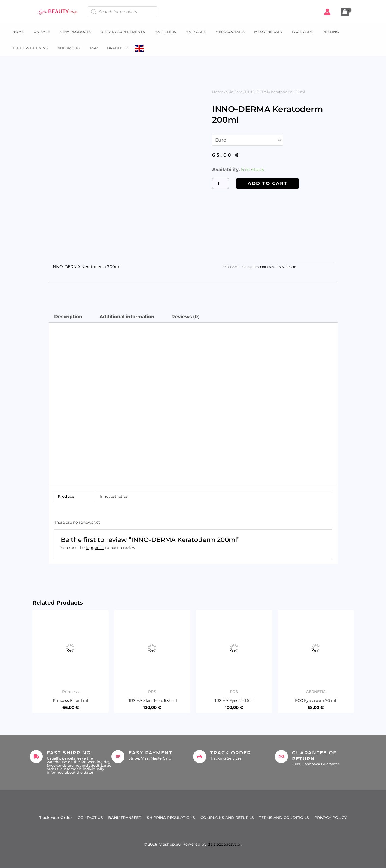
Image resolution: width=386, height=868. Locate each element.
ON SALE (38, 32)
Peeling (316, 32)
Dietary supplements (116, 32)
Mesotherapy (256, 32)
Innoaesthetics (270, 267)
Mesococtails (219, 32)
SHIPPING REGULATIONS (171, 818)
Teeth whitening (350, 32)
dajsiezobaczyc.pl (224, 845)
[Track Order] (200, 757)
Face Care (289, 32)
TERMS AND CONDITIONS (284, 818)
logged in (95, 548)
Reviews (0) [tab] (186, 317)
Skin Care (234, 92)
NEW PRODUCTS (70, 32)
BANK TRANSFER (125, 818)
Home (15, 32)
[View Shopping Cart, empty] (345, 12)
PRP (44, 48)
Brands (67, 48)
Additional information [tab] (127, 317)
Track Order (231, 753)
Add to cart (268, 183)
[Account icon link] (327, 12)
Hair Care (186, 32)
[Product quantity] (221, 183)
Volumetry (21, 48)
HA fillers (157, 32)
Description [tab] (68, 317)
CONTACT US (90, 818)
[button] (75, 48)
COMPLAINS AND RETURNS (227, 818)
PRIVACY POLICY (331, 818)
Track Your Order (55, 818)
